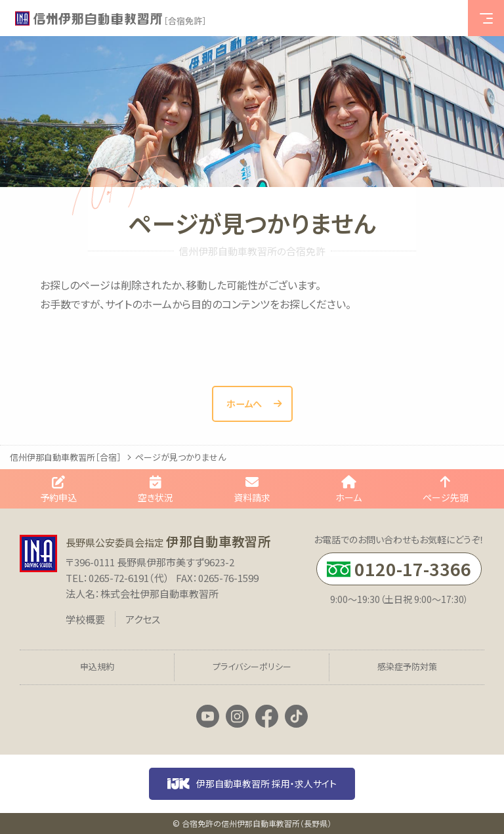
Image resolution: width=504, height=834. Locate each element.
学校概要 (85, 619)
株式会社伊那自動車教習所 (159, 594)
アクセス (143, 619)
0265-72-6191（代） (129, 578)
